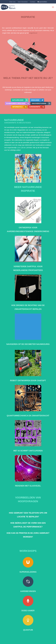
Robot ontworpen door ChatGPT (28, 381)
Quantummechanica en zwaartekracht (28, 416)
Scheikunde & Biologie (18, 103)
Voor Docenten (23, 2)
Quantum (28, 630)
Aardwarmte (37, 107)
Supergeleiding (28, 572)
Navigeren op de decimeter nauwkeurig (28, 344)
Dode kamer (28, 611)
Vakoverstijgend (41, 103)
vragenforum (33, 33)
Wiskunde (38, 100)
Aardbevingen (28, 591)
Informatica (20, 107)
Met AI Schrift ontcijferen (28, 451)
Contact (33, 2)
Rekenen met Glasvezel (28, 486)
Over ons (12, 2)
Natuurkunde (20, 100)
